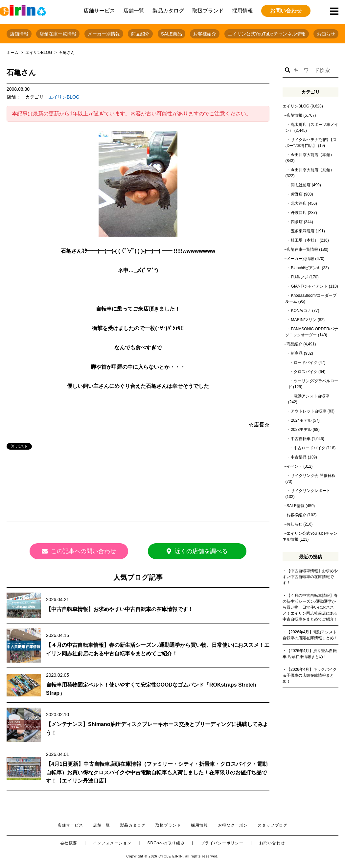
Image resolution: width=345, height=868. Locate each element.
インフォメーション (112, 843)
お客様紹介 (205, 34)
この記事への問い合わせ (79, 551)
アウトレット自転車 (309, 411)
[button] (287, 70)
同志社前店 (301, 185)
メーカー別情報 (104, 34)
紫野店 (297, 194)
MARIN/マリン (304, 320)
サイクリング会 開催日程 (313, 476)
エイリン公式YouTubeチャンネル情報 (267, 34)
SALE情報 (296, 506)
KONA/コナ (301, 311)
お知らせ (326, 34)
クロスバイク (306, 372)
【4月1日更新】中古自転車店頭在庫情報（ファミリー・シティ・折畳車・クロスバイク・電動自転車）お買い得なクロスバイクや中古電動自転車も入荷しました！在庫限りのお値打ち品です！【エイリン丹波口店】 (157, 772)
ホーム (12, 53)
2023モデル (301, 430)
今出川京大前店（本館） (312, 155)
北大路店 (299, 203)
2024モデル (301, 420)
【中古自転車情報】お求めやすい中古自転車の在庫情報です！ (120, 609)
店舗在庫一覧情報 (58, 34)
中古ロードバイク (310, 448)
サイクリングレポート (310, 491)
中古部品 (299, 457)
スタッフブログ (273, 825)
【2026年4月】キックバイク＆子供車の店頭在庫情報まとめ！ (310, 675)
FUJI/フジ (299, 277)
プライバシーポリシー (222, 843)
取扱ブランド (208, 11)
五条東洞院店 (303, 231)
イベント (294, 466)
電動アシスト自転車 (311, 396)
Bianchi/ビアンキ (306, 268)
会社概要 (69, 843)
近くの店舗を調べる (197, 551)
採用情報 (242, 11)
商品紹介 (140, 34)
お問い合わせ (286, 11)
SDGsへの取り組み (166, 843)
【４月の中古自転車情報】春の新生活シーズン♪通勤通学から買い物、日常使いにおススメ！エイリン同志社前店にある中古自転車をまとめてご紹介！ (310, 607)
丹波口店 (299, 213)
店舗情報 (19, 34)
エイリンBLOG (39, 53)
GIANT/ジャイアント (309, 286)
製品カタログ (168, 11)
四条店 (297, 222)
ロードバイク (306, 363)
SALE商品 (172, 34)
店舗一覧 (134, 11)
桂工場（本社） (305, 240)
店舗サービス (99, 11)
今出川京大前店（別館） (312, 170)
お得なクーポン (233, 825)
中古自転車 (301, 439)
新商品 (297, 353)
